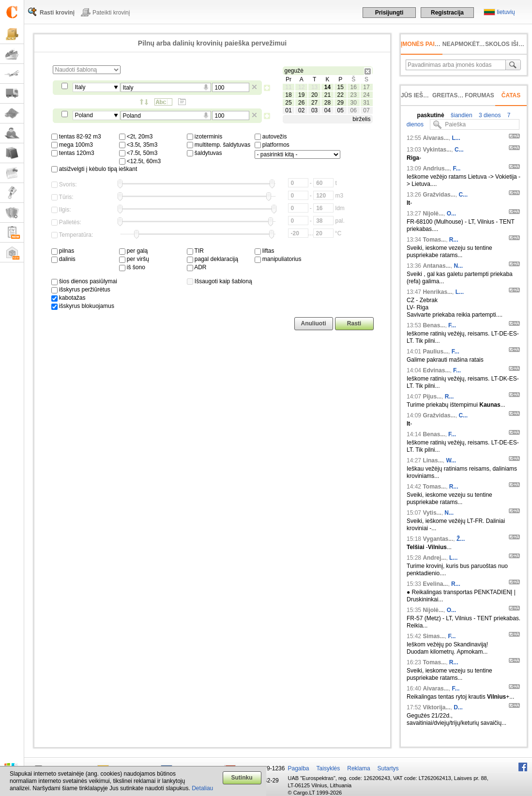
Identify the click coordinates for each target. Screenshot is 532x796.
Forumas (479, 95)
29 (341, 103)
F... (456, 168)
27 (314, 103)
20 (314, 95)
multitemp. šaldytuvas (219, 145)
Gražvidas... (439, 195)
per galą (134, 251)
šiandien (461, 115)
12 (301, 87)
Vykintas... (437, 150)
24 (366, 95)
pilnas (63, 251)
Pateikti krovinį (111, 13)
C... (459, 150)
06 (353, 110)
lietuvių (506, 12)
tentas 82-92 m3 (76, 137)
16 (353, 87)
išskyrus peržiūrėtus (81, 290)
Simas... (433, 636)
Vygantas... (438, 539)
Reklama (358, 768)
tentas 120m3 (73, 153)
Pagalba (299, 768)
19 (301, 95)
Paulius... (435, 352)
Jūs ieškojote (424, 95)
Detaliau (202, 788)
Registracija (447, 13)
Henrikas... (437, 292)
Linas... (433, 460)
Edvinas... (436, 370)
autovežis (271, 137)
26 (301, 103)
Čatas (511, 95)
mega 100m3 (72, 145)
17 (366, 87)
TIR (195, 251)
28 (327, 103)
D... (458, 707)
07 (366, 110)
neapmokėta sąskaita (478, 44)
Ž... (461, 539)
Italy (80, 87)
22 (341, 95)
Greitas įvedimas (460, 95)
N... (458, 266)
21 (327, 95)
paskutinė (431, 115)
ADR (197, 267)
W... (451, 460)
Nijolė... (433, 214)
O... (451, 214)
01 (288, 110)
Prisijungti (389, 13)
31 (366, 103)
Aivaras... (435, 138)
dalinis (63, 259)
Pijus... (432, 397)
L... (456, 138)
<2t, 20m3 (136, 137)
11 (288, 87)
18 (288, 95)
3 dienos (489, 115)
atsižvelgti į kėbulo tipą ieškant (94, 169)
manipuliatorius (278, 259)
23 (353, 95)
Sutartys (388, 768)
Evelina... (435, 584)
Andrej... (434, 558)
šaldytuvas (205, 153)
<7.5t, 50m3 (138, 153)
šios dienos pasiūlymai (84, 281)
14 (327, 87)
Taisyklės (328, 768)
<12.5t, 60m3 (140, 161)
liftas (265, 251)
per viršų (134, 259)
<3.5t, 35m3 (138, 145)
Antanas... (436, 266)
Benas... (434, 325)
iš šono (132, 267)
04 (327, 110)
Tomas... (434, 240)
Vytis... (432, 513)
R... (454, 240)
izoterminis (205, 137)
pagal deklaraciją (213, 259)
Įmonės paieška (426, 44)
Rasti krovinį (57, 13)
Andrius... (436, 168)
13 (314, 87)
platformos (272, 145)
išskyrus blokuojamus (83, 306)
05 (341, 110)
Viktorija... (436, 707)
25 (288, 103)
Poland (84, 115)
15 (341, 87)
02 (301, 110)
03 (314, 110)
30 (353, 103)
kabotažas (68, 298)
